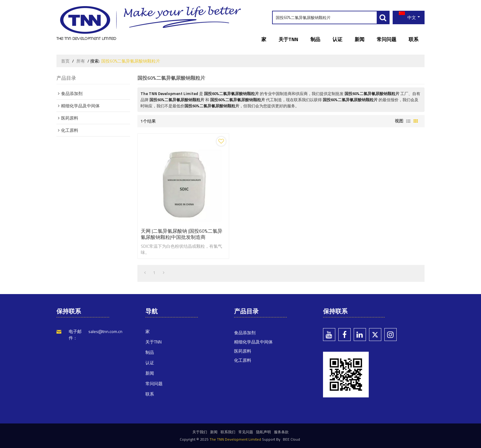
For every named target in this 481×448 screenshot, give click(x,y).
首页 (65, 61)
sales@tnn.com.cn (105, 331)
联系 (414, 39)
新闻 (360, 39)
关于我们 (200, 432)
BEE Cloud (291, 439)
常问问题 (387, 39)
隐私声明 (264, 432)
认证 (337, 39)
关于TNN (288, 39)
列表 (408, 121)
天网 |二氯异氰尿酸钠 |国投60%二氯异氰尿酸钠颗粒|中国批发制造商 (182, 234)
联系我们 (228, 432)
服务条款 (281, 432)
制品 (315, 39)
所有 (81, 61)
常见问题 (246, 432)
